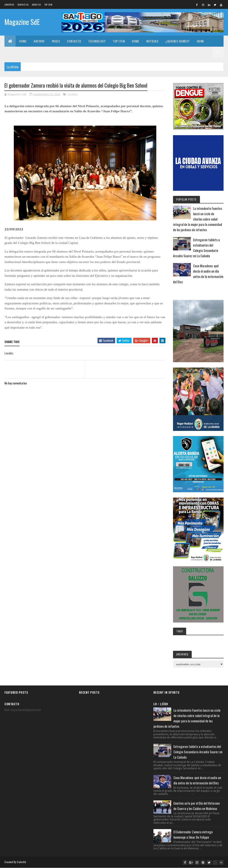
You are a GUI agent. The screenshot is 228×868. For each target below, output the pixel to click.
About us (36, 5)
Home (23, 41)
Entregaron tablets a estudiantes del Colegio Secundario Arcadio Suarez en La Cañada (198, 752)
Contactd (74, 41)
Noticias (152, 41)
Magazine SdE (22, 22)
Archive (39, 41)
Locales (73, 94)
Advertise (9, 5)
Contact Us (23, 5)
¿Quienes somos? (178, 41)
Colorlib (21, 862)
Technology (97, 41)
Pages (56, 41)
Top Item (48, 5)
